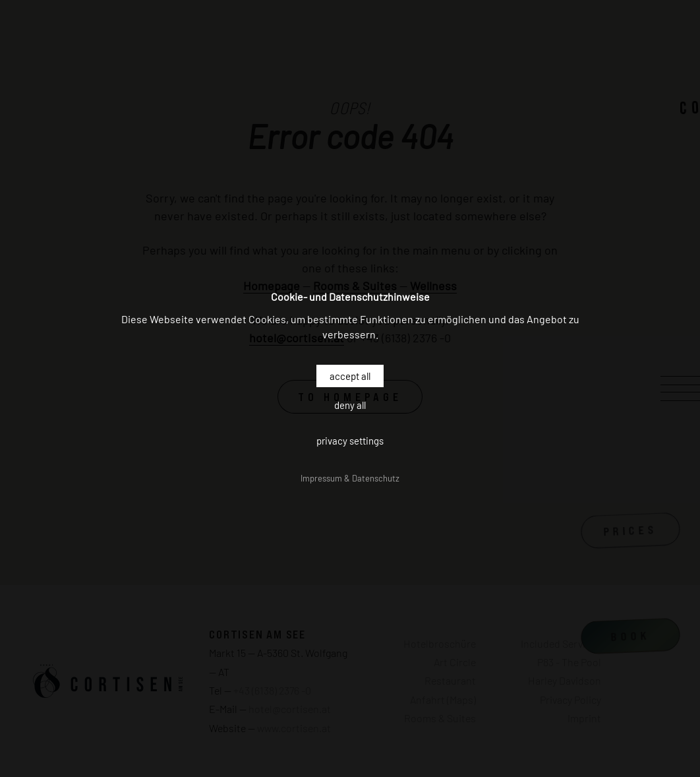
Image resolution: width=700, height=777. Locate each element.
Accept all (350, 376)
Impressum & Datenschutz (350, 478)
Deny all (350, 405)
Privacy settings (350, 441)
